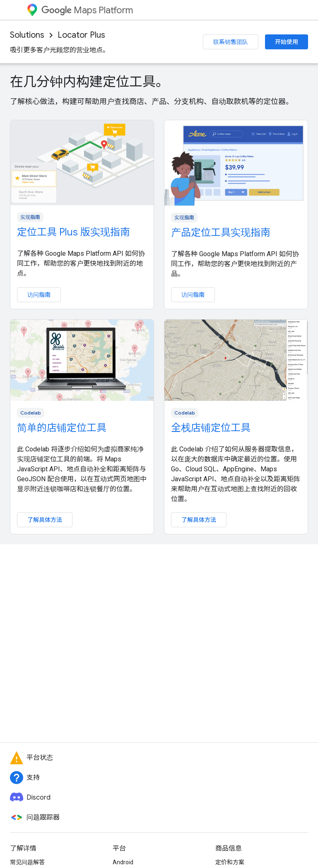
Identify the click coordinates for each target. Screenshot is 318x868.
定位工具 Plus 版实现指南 (73, 232)
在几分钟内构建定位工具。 (89, 82)
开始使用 (287, 42)
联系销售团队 (231, 42)
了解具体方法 (45, 520)
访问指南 (39, 295)
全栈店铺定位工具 (211, 428)
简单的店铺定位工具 (62, 428)
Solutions (27, 35)
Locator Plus (81, 35)
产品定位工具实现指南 (221, 233)
